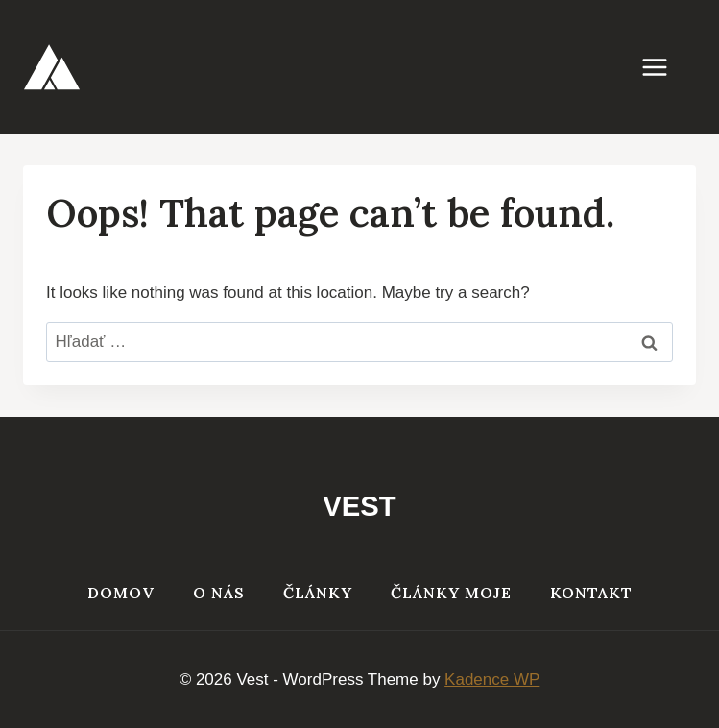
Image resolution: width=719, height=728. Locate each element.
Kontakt (591, 593)
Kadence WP (492, 679)
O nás (219, 593)
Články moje (451, 593)
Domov (121, 593)
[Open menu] (664, 67)
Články (318, 593)
